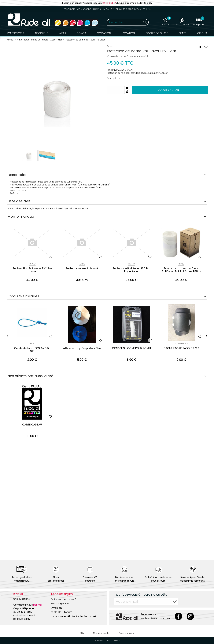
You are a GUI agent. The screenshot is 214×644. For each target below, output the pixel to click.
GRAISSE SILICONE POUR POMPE (132, 348)
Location (128, 33)
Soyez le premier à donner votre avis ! (128, 56)
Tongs (81, 33)
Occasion (104, 33)
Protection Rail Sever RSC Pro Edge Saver (132, 270)
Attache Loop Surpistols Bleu (82, 348)
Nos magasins (60, 604)
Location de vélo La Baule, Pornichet (73, 616)
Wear (62, 33)
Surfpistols (182, 344)
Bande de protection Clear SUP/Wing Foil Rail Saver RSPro (181, 270)
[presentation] (8, 336)
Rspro (181, 264)
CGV (82, 633)
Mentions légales (102, 633)
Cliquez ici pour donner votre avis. (72, 209)
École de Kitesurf (61, 612)
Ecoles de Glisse (157, 33)
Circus (202, 33)
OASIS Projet (99, 640)
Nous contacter (127, 633)
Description (113, 78)
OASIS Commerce (113, 640)
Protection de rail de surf (82, 269)
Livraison (56, 608)
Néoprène (41, 33)
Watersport (16, 33)
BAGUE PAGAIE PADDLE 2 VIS (182, 348)
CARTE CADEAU (32, 425)
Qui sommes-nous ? (63, 599)
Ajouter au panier (170, 90)
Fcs (32, 344)
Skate (182, 33)
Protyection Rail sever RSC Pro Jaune (32, 270)
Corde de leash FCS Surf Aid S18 (32, 350)
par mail (38, 605)
